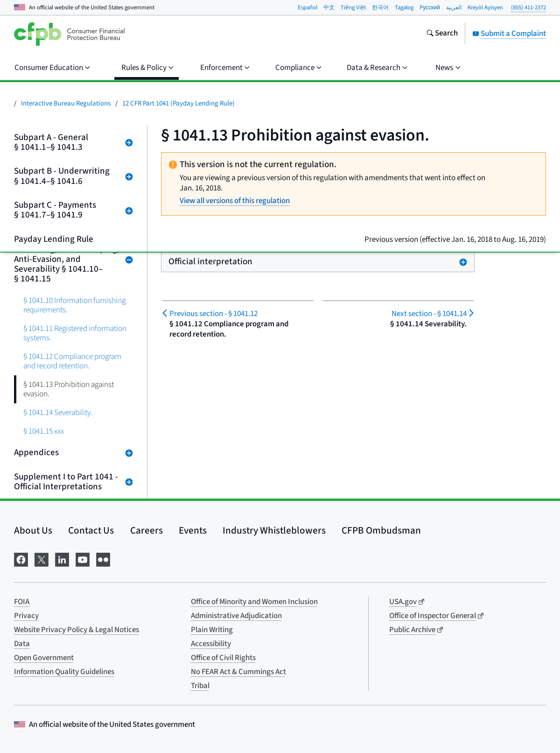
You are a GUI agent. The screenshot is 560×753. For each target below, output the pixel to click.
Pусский (430, 7)
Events (193, 530)
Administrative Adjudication (236, 616)
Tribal (200, 686)
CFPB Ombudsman (381, 530)
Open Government (44, 658)
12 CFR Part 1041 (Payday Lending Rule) (178, 103)
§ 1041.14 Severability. (58, 412)
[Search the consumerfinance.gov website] (442, 34)
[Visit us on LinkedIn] (62, 559)
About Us (33, 530)
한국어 (380, 7)
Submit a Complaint (509, 34)
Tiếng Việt (353, 7)
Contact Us (91, 530)
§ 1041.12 (213, 314)
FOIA (22, 602)
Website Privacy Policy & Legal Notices (77, 630)
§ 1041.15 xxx (44, 431)
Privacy (26, 616)
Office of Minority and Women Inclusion (254, 602)
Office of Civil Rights (223, 658)
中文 (329, 7)
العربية (454, 7)
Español (308, 7)
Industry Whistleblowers (274, 530)
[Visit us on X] (42, 559)
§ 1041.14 (429, 314)
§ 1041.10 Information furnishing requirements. (74, 305)
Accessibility (211, 644)
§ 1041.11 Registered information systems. (75, 333)
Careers (147, 530)
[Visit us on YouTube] (83, 559)
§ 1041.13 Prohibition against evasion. (69, 389)
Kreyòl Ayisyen (485, 7)
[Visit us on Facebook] (21, 559)
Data (22, 644)
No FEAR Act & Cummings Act (238, 672)
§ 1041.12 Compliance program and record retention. (72, 361)
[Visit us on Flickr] (103, 559)
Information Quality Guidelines (64, 672)
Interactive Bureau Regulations (66, 103)
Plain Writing (212, 630)
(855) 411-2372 (528, 7)
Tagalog (404, 7)
